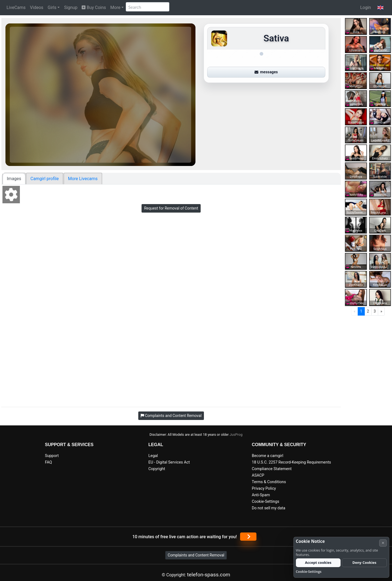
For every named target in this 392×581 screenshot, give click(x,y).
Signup (71, 7)
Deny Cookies (365, 562)
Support (52, 456)
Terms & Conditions (269, 482)
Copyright (157, 469)
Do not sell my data (269, 508)
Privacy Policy (264, 488)
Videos (37, 7)
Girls (52, 7)
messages (266, 72)
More (115, 7)
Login (365, 7)
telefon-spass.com (209, 575)
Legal (153, 456)
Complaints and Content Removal (196, 555)
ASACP (258, 475)
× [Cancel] (383, 543)
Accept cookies (318, 562)
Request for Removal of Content (171, 208)
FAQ (48, 462)
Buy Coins (94, 7)
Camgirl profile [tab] (45, 179)
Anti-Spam (261, 495)
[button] (380, 8)
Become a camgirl (268, 456)
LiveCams (16, 7)
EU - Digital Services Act (169, 462)
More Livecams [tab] (83, 179)
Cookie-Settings (266, 502)
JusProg (236, 435)
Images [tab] (14, 179)
